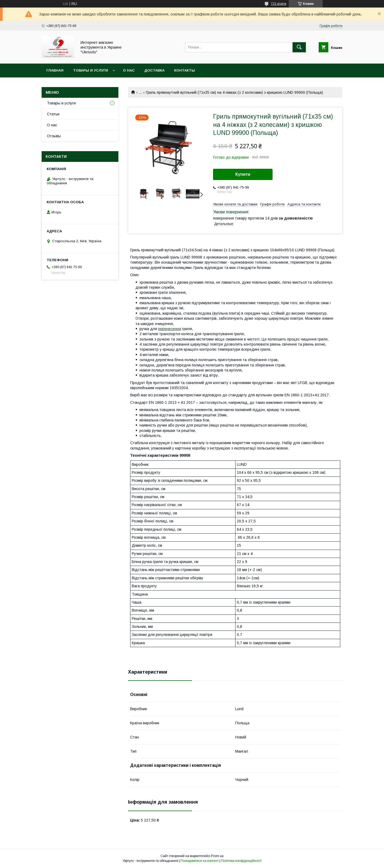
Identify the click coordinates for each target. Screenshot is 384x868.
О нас (129, 70)
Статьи (53, 114)
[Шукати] (299, 47)
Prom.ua (217, 856)
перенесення (170, 329)
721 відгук (279, 4)
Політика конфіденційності (241, 861)
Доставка (154, 70)
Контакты (185, 70)
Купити (243, 174)
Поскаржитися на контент (200, 861)
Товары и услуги (91, 70)
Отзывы (54, 136)
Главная (55, 70)
